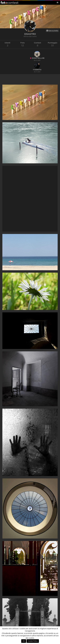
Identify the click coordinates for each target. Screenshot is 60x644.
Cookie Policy (33, 641)
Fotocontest (9, 2)
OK (24, 641)
